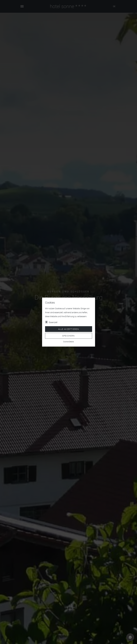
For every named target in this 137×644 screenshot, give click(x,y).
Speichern (68, 336)
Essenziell (53, 322)
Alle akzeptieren (68, 329)
